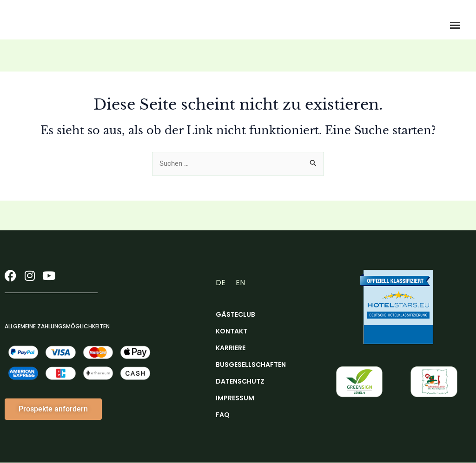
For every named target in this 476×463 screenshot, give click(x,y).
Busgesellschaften (247, 365)
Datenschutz (240, 382)
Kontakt (231, 332)
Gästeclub (235, 315)
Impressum (235, 398)
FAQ (223, 415)
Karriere (231, 348)
